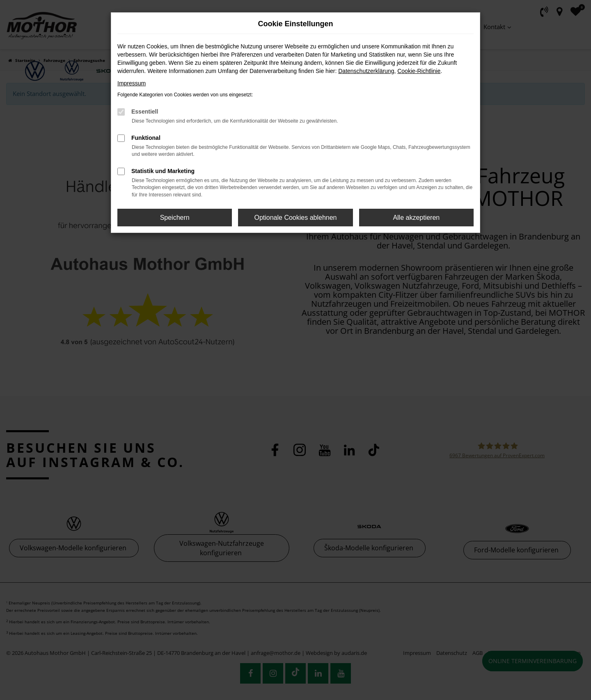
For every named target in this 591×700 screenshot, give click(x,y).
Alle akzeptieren (416, 218)
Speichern (175, 218)
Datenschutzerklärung (366, 71)
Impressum (132, 83)
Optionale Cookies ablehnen (295, 218)
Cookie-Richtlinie (419, 71)
